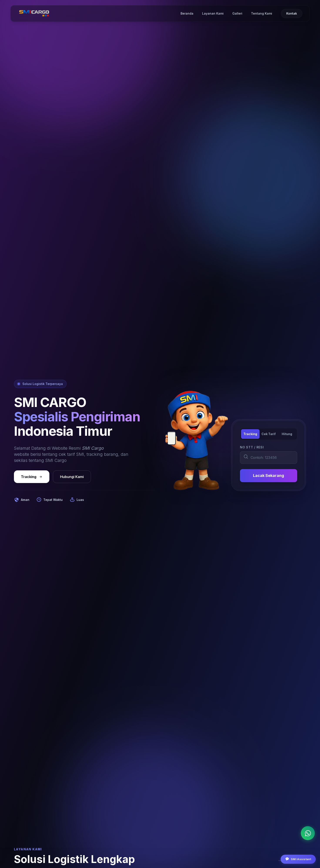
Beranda (187, 13)
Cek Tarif (269, 434)
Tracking (32, 477)
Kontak (292, 13)
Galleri (237, 13)
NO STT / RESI (252, 447)
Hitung (287, 434)
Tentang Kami (262, 13)
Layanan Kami (213, 13)
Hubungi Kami (72, 477)
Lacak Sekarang (269, 476)
